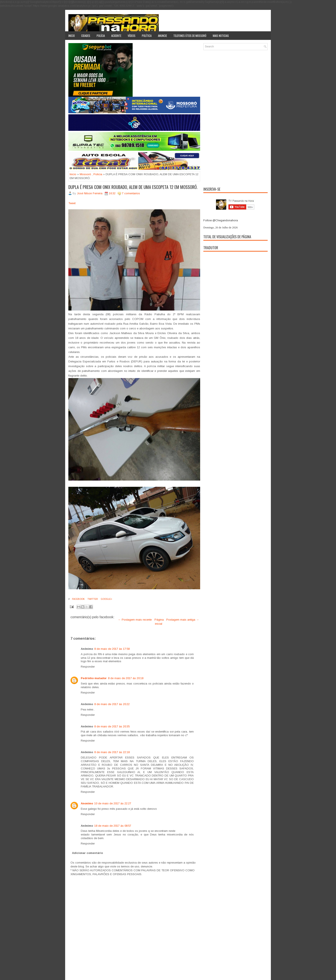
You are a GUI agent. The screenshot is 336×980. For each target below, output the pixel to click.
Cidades (86, 36)
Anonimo (87, 803)
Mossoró (85, 174)
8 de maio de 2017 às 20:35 (112, 726)
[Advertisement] (235, 118)
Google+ (106, 599)
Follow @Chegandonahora (221, 220)
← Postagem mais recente (135, 620)
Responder (88, 667)
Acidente (116, 36)
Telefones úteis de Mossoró (190, 36)
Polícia (101, 36)
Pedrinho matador (94, 678)
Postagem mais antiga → (183, 620)
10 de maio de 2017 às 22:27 (113, 803)
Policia (98, 174)
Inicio (72, 36)
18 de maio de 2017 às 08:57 (113, 826)
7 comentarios (131, 193)
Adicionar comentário (87, 853)
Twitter (92, 599)
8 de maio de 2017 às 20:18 (126, 678)
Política (147, 36)
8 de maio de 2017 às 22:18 (112, 752)
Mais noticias (221, 36)
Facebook (78, 599)
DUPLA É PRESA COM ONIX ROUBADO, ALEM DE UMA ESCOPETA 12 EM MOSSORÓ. (133, 187)
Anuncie (162, 36)
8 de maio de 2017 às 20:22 (112, 704)
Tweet (72, 203)
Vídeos (132, 36)
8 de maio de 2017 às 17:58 (112, 649)
